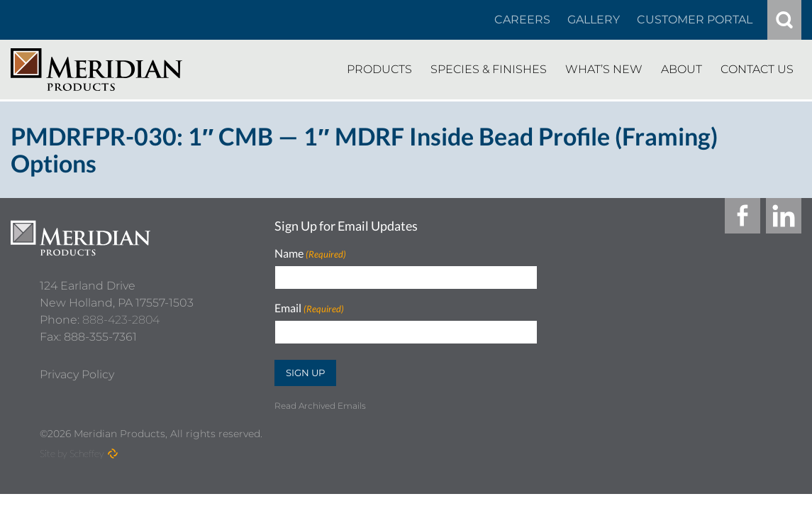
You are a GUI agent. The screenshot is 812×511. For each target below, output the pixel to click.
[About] (682, 70)
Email (309, 308)
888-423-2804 (121, 313)
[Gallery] (594, 20)
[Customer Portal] (695, 20)
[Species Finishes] (489, 70)
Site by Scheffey (72, 453)
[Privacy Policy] (77, 368)
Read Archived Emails (320, 406)
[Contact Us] (757, 70)
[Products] (379, 70)
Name (310, 254)
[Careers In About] (522, 20)
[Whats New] (604, 70)
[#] (784, 20)
